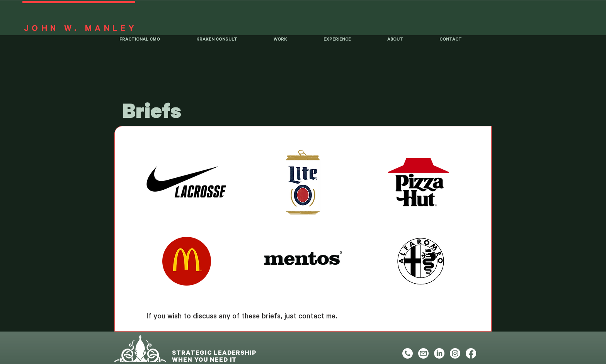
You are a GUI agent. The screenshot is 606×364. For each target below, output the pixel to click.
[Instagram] (455, 353)
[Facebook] (471, 353)
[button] (293, 42)
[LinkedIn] (439, 353)
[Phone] (408, 353)
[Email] (423, 353)
